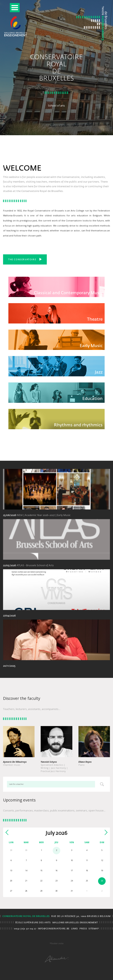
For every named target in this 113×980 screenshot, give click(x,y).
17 (72, 871)
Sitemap (94, 929)
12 (102, 860)
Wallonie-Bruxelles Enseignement (75, 923)
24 (72, 881)
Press (83, 929)
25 (87, 881)
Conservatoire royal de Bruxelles (26, 916)
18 (87, 871)
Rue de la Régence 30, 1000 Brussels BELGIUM (81, 916)
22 (41, 881)
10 (72, 860)
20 (11, 881)
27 (11, 891)
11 (87, 860)
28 (26, 891)
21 (26, 881)
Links (74, 929)
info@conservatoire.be (54, 929)
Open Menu (15, 8)
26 (102, 881)
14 (26, 871)
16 (56, 871)
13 (11, 871)
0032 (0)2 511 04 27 (25, 929)
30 (56, 891)
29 (41, 891)
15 (41, 871)
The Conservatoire (25, 259)
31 (72, 891)
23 (56, 881)
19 (102, 871)
